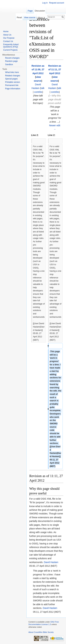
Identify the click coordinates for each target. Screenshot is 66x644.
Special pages (11, 79)
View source (30, 17)
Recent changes (12, 58)
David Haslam (51, 562)
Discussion (40, 11)
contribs (38, 92)
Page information (13, 89)
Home (6, 31)
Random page (11, 61)
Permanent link (12, 85)
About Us (7, 35)
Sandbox (9, 64)
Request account (57, 3)
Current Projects (10, 50)
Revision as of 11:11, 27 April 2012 (55, 70)
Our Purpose (9, 38)
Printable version (12, 82)
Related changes (13, 76)
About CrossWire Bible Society (41, 632)
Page (30, 11)
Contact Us (8, 41)
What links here (12, 72)
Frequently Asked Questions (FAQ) (11, 46)
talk (43, 88)
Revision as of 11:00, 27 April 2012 (38, 70)
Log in (45, 3)
